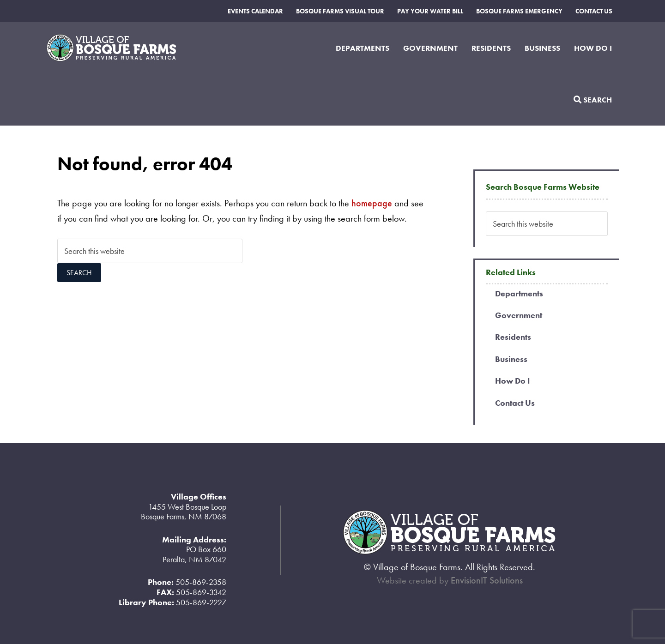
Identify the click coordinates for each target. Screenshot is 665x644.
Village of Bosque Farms (123, 48)
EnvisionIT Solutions (487, 580)
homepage (372, 203)
